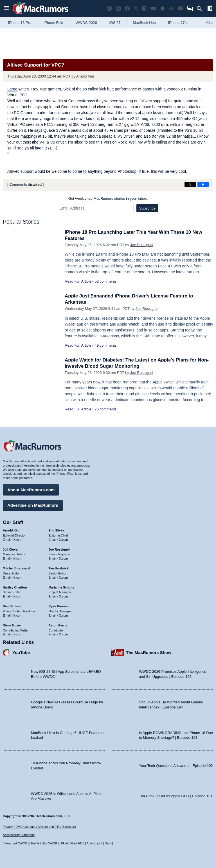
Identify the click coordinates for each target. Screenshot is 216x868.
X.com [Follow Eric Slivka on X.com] (63, 540)
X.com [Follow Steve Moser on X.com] (18, 634)
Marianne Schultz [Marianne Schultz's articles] (61, 587)
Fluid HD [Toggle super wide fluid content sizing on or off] (76, 843)
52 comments (105, 281)
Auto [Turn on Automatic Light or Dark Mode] (90, 843)
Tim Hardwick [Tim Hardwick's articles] (59, 568)
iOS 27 (115, 23)
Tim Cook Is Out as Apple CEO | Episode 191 (176, 796)
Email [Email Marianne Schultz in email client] (53, 596)
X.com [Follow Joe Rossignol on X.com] (63, 558)
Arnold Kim (85, 76)
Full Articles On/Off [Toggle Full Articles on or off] (44, 843)
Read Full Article (78, 281)
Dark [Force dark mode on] (108, 843)
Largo (12, 89)
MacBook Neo (144, 23)
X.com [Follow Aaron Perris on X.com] (63, 634)
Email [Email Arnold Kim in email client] (7, 540)
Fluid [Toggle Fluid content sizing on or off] (64, 843)
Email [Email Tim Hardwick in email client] (53, 578)
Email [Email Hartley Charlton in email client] (7, 596)
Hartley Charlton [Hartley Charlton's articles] (15, 587)
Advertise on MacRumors (33, 505)
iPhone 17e (177, 23)
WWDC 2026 (86, 23)
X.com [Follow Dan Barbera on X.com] (18, 615)
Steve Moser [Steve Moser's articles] (12, 625)
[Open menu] (6, 9)
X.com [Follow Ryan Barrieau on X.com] (63, 615)
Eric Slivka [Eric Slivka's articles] (57, 530)
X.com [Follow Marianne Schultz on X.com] (63, 596)
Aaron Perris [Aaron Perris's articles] (58, 625)
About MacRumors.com (31, 490)
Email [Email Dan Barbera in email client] (7, 615)
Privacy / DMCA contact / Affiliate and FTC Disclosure (39, 827)
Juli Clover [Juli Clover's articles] (11, 549)
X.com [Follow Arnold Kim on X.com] (18, 540)
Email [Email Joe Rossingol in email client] (53, 558)
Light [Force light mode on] (99, 843)
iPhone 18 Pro (20, 23)
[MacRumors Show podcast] (109, 9)
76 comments (105, 409)
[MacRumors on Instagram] (118, 9)
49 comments (105, 345)
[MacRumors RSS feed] (171, 9)
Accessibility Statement (19, 835)
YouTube (21, 652)
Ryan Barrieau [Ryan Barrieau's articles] (59, 606)
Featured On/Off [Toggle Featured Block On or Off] (16, 843)
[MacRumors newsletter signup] (180, 9)
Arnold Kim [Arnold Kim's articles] (11, 530)
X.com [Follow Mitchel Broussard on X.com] (18, 578)
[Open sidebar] (210, 9)
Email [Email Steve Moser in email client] (7, 634)
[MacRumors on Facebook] (127, 9)
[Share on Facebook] (203, 185)
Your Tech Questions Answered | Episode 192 (176, 766)
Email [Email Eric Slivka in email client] (53, 540)
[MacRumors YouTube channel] (153, 9)
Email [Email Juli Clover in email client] (7, 558)
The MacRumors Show (149, 652)
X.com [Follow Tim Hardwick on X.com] (63, 578)
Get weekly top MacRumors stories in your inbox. (108, 198)
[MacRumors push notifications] (162, 9)
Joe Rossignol (142, 245)
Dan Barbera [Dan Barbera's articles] (12, 606)
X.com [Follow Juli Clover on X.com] (18, 558)
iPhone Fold (53, 23)
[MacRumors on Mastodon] (144, 9)
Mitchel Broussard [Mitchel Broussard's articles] (16, 568)
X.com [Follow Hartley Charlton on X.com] (18, 596)
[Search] (201, 9)
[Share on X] (190, 185)
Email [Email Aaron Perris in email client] (53, 634)
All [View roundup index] (210, 23)
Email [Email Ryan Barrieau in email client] (53, 615)
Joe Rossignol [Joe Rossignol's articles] (59, 549)
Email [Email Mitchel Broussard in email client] (7, 578)
